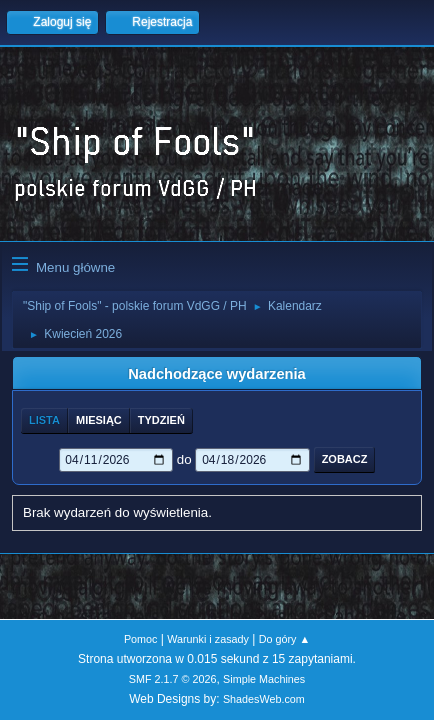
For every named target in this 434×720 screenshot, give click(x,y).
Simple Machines (264, 679)
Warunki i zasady (208, 639)
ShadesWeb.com (264, 699)
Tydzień (161, 420)
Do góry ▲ (284, 639)
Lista (44, 420)
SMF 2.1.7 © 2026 (173, 679)
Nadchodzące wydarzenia (217, 374)
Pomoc (141, 639)
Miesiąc (99, 420)
